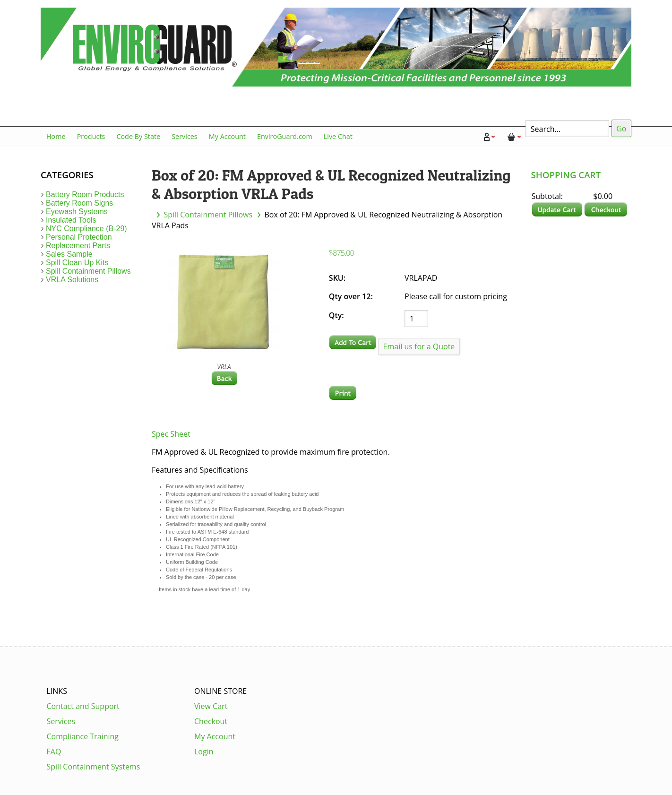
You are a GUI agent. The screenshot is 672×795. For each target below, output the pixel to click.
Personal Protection (79, 237)
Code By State (138, 136)
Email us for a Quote (419, 346)
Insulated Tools (71, 220)
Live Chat (338, 136)
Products (91, 136)
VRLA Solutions (72, 280)
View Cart (211, 706)
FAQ (54, 752)
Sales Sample (69, 254)
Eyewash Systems (77, 212)
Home (56, 136)
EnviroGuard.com (285, 136)
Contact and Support (83, 706)
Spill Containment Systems (94, 767)
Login (204, 752)
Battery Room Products (85, 194)
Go (621, 129)
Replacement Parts (78, 246)
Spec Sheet (171, 434)
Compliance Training (83, 736)
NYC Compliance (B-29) (86, 229)
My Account (227, 136)
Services (185, 136)
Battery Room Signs (79, 203)
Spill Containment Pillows (208, 215)
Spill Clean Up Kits (77, 263)
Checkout (211, 721)
